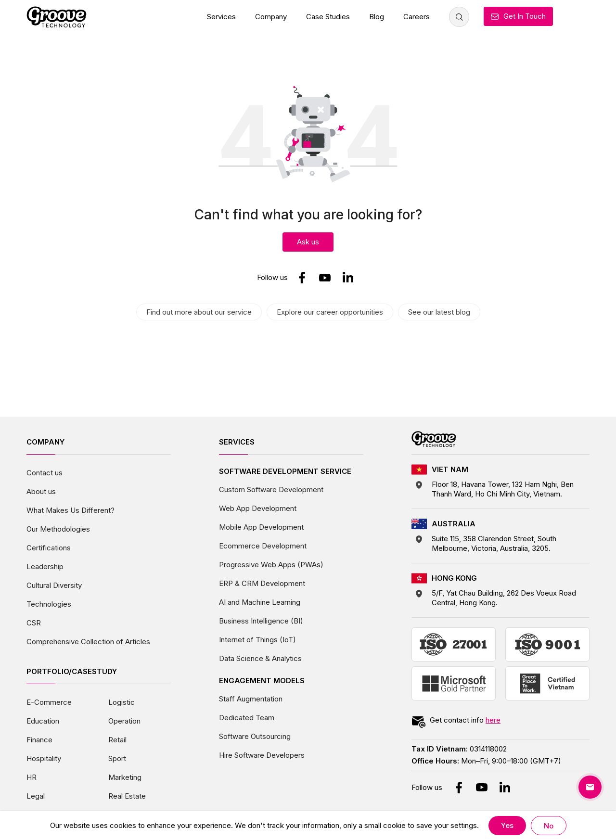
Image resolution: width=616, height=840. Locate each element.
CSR (34, 623)
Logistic (122, 702)
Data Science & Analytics (260, 658)
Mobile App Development (261, 527)
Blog (377, 17)
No (549, 826)
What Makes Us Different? (71, 510)
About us (41, 491)
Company (271, 17)
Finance (39, 740)
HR (32, 777)
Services (221, 17)
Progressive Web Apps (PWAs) (271, 565)
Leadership (45, 566)
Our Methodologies (58, 529)
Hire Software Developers (262, 755)
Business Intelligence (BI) (261, 621)
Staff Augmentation (251, 699)
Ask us (308, 242)
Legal (36, 796)
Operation (124, 721)
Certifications (49, 548)
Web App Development (258, 508)
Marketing (125, 777)
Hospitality (44, 758)
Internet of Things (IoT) (257, 640)
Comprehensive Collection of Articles (88, 642)
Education (43, 721)
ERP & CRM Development (262, 583)
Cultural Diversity (54, 585)
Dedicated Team (247, 718)
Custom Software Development (271, 490)
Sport (117, 758)
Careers (417, 17)
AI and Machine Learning (260, 602)
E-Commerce (49, 702)
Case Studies (328, 17)
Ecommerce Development (263, 546)
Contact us (45, 473)
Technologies (49, 604)
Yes (507, 825)
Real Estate (127, 796)
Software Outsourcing (255, 736)
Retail (117, 740)
